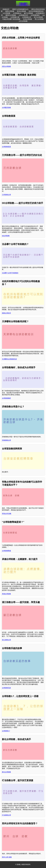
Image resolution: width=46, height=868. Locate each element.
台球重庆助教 (6, 108)
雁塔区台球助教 (11, 15)
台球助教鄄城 (6, 551)
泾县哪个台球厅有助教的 (10, 273)
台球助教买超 (6, 688)
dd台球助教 (6, 236)
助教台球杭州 (6, 313)
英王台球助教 (38, 17)
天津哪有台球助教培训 (9, 359)
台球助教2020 (23, 15)
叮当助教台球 (6, 815)
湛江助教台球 (6, 640)
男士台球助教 (39, 19)
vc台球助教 (7, 13)
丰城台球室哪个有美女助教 (11, 19)
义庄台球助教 (23, 21)
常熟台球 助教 (7, 514)
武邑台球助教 (6, 66)
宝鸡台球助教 (28, 19)
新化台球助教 (6, 772)
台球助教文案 (15, 17)
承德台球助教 (6, 594)
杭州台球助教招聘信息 (36, 11)
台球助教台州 (27, 17)
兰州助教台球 (6, 195)
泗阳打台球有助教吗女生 (20, 9)
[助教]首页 (6, 9)
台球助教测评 (35, 15)
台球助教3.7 (6, 731)
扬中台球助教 (28, 13)
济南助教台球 (6, 440)
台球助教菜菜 (6, 147)
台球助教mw (17, 13)
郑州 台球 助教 (7, 857)
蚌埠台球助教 (21, 11)
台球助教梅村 (6, 398)
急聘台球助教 (10, 11)
